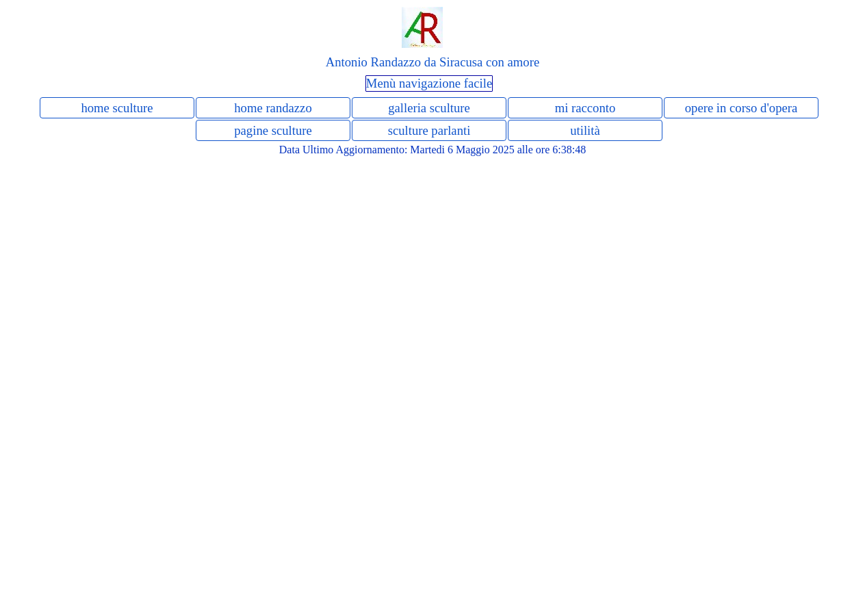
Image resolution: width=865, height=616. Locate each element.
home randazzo (273, 108)
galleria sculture (429, 108)
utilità (585, 130)
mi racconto (585, 108)
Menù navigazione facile (429, 83)
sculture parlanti (429, 130)
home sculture (117, 108)
